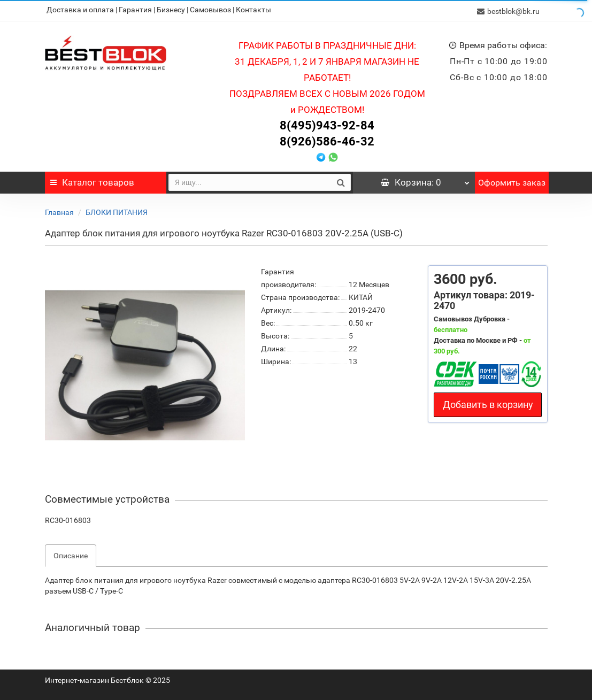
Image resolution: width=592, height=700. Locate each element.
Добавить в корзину (488, 403)
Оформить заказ (512, 181)
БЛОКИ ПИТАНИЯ (117, 211)
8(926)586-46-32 (327, 140)
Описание (71, 554)
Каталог (92, 181)
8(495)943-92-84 (327, 124)
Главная (59, 211)
